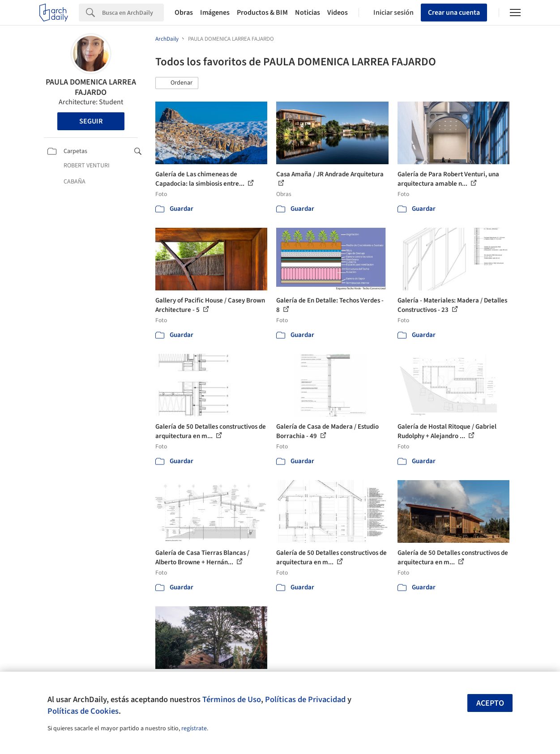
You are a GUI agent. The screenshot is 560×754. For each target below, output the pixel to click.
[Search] (133, 13)
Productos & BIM (262, 13)
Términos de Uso (232, 699)
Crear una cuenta (454, 13)
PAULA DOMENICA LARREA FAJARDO (91, 87)
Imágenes (215, 13)
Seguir (91, 121)
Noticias (308, 13)
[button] (177, 83)
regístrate (194, 728)
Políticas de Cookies (83, 711)
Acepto (490, 703)
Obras (184, 13)
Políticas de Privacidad (305, 699)
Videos (338, 13)
